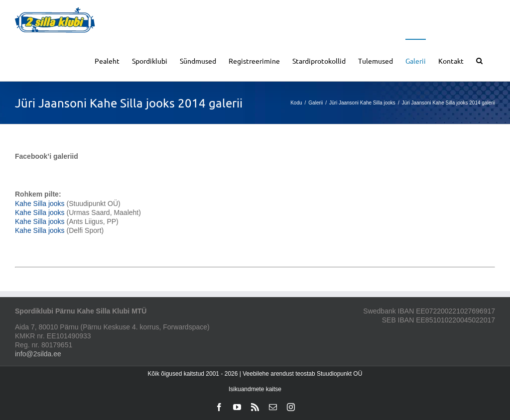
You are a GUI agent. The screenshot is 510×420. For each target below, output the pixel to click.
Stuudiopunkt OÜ (339, 374)
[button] (479, 60)
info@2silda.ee (38, 354)
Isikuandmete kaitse (255, 389)
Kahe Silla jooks (40, 204)
